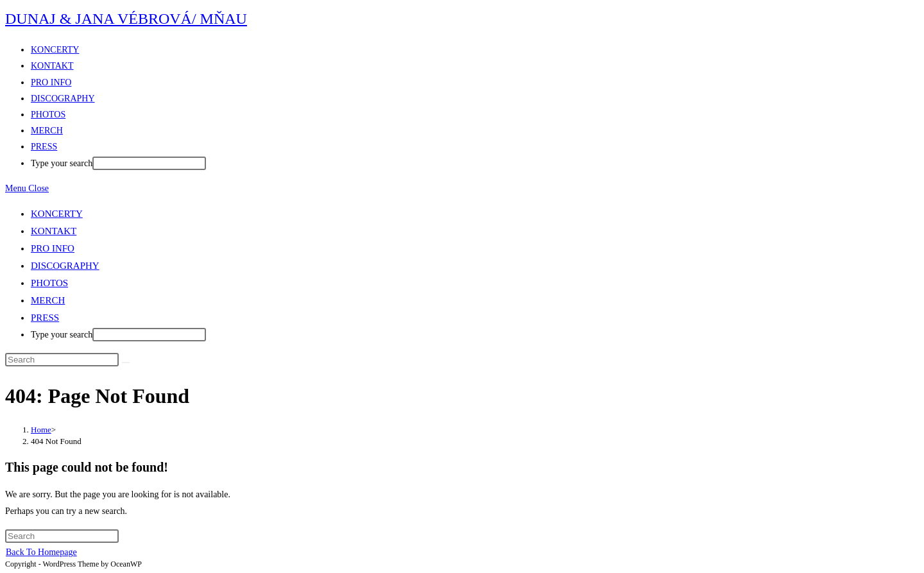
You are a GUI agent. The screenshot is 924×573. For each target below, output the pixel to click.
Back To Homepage (41, 552)
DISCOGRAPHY (65, 266)
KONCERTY (57, 214)
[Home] (41, 430)
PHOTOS (49, 283)
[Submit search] (126, 363)
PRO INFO (53, 248)
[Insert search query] (62, 360)
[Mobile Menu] (27, 188)
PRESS (45, 318)
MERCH (48, 300)
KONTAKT (54, 231)
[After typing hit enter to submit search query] (149, 163)
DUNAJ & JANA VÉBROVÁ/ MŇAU (126, 19)
